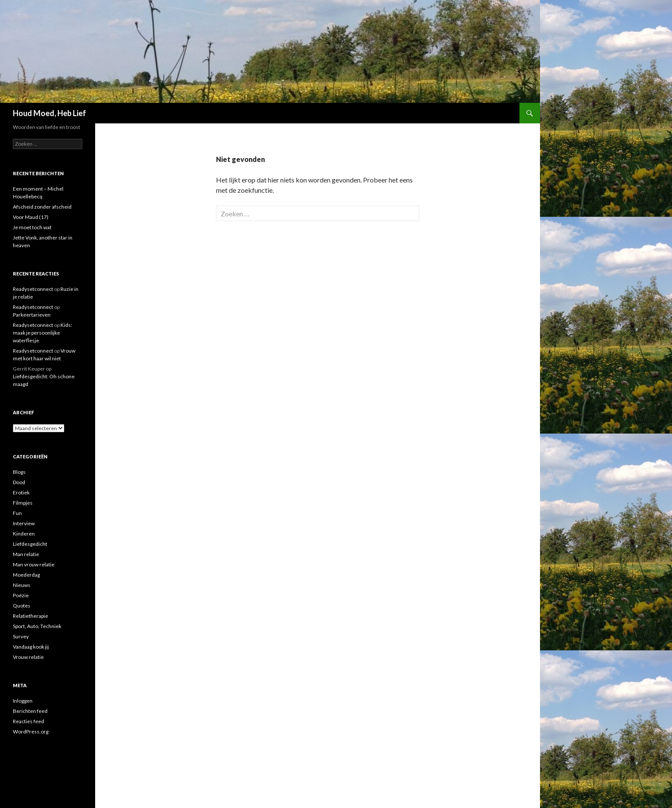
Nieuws (22, 585)
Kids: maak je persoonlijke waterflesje (42, 333)
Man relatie (26, 554)
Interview (24, 523)
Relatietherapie (30, 616)
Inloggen (23, 701)
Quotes (22, 606)
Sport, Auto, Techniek (37, 626)
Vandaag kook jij (31, 647)
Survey (21, 636)
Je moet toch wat (32, 227)
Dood (19, 482)
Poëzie (21, 595)
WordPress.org (31, 732)
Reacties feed (28, 721)
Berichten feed (30, 711)
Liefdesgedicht (30, 544)
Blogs (19, 472)
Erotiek (21, 492)
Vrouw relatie (28, 657)
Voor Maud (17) (31, 217)
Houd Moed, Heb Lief (49, 113)
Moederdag (26, 575)
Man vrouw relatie (34, 564)
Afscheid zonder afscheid (42, 207)
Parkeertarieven (32, 315)
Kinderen (24, 534)
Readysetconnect (33, 289)
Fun (17, 513)
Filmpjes (23, 503)
